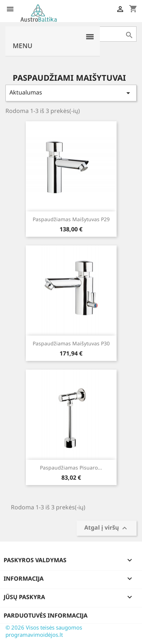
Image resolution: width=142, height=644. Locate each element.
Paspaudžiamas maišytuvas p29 (71, 219)
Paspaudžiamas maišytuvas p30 (71, 343)
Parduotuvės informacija (46, 615)
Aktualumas (71, 93)
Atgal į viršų (107, 528)
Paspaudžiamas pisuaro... (71, 468)
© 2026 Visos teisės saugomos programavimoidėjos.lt (44, 631)
